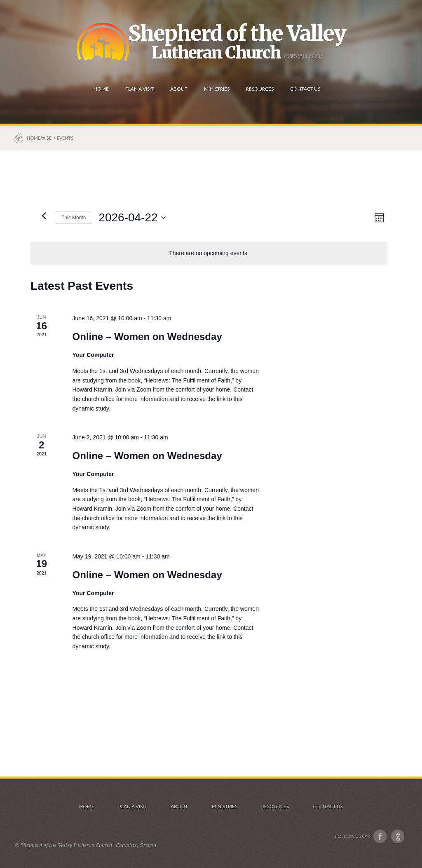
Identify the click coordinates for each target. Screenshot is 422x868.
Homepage (40, 138)
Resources (275, 806)
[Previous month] (44, 216)
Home (87, 806)
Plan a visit (132, 806)
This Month (74, 218)
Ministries (225, 806)
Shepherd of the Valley (237, 33)
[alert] (209, 253)
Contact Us (328, 806)
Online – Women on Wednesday (147, 337)
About (179, 806)
